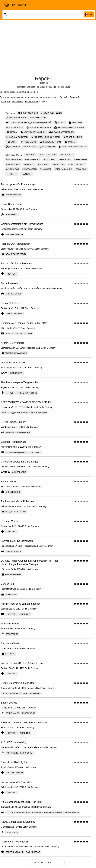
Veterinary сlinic (63, 169)
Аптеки (60, 123)
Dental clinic (49, 160)
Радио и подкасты (17, 137)
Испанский (17, 102)
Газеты (70, 142)
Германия (44, 83)
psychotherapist (77, 164)
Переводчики (47, 147)
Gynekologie (13, 169)
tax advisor (46, 169)
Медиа (12, 132)
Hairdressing (13, 164)
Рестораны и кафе (51, 142)
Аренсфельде (64, 87)
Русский (63, 97)
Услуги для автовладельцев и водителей (29, 123)
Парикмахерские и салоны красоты (26, 118)
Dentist (30, 155)
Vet (12, 174)
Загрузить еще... (44, 862)
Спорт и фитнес (72, 137)
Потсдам (21, 87)
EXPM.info (19, 5)
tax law (26, 174)
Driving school (14, 160)
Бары (12, 142)
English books (32, 160)
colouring (81, 169)
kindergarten (30, 169)
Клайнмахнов (33, 87)
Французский (32, 102)
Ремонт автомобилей (62, 132)
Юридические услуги (39, 127)
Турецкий (5, 102)
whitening (43, 164)
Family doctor (67, 155)
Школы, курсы (15, 127)
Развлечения (29, 142)
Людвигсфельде (48, 87)
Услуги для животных (33, 132)
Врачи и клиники (28, 113)
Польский (74, 97)
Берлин (44, 78)
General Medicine (48, 155)
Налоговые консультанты (69, 127)
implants (29, 164)
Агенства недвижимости (45, 137)
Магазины (75, 123)
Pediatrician (65, 160)
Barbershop (81, 160)
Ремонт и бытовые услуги (21, 147)
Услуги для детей (51, 113)
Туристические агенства (73, 147)
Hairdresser (58, 164)
